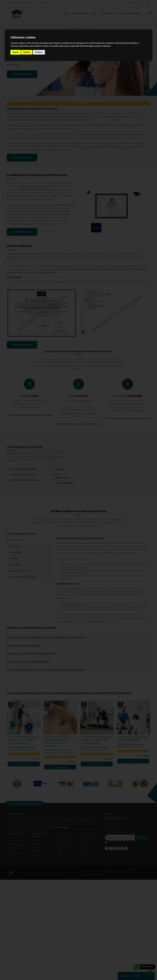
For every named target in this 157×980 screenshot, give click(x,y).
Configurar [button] (39, 52)
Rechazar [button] (27, 52)
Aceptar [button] (16, 52)
